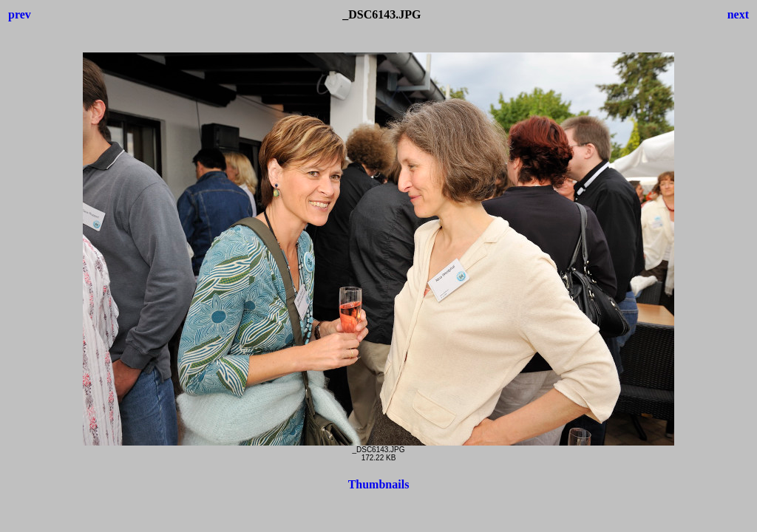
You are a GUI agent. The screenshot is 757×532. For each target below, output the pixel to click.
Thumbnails (379, 484)
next (738, 14)
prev (20, 14)
